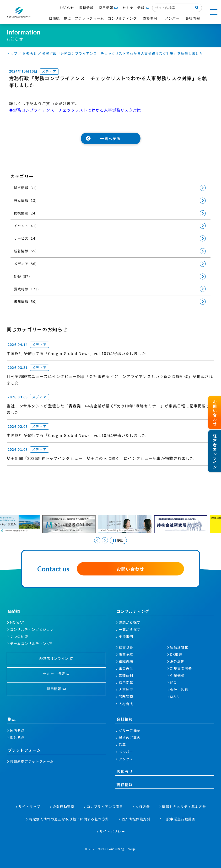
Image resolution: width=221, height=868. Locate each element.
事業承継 (126, 654)
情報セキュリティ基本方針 (184, 806)
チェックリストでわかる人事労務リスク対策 (98, 110)
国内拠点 (17, 730)
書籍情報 (86, 8)
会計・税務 (179, 690)
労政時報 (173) (27, 289)
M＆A (175, 697)
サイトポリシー (112, 831)
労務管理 (126, 697)
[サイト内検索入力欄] (172, 8)
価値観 (14, 611)
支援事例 (126, 637)
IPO (173, 682)
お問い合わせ (130, 569)
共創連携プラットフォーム (32, 761)
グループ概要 (130, 730)
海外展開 (177, 661)
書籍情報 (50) (25, 301)
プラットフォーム (24, 750)
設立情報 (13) (25, 200)
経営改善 (126, 647)
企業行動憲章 (64, 806)
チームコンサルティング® (31, 643)
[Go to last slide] (97, 540)
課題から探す (130, 622)
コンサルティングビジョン (32, 629)
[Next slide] (105, 540)
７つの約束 (19, 637)
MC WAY (17, 622)
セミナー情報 (134, 8)
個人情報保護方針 (136, 819)
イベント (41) (25, 226)
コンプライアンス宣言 (105, 806)
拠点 (12, 719)
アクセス (126, 759)
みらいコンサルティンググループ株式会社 (19, 12)
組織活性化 (179, 647)
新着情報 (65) (25, 251)
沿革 (122, 744)
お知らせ (67, 8)
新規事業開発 (181, 668)
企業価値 (177, 676)
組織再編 (126, 661)
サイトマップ (29, 806)
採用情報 (106, 8)
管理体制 (126, 676)
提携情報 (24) (25, 213)
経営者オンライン (54, 658)
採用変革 (126, 682)
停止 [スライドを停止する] (120, 540)
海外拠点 (17, 738)
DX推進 (176, 654)
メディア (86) (25, 264)
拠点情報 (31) (25, 188)
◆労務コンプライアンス (32, 110)
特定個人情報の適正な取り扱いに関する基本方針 (69, 819)
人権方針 (143, 806)
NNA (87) (22, 276)
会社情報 (125, 719)
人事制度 (126, 690)
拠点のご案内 (130, 738)
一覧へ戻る (110, 138)
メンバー (126, 752)
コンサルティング (133, 611)
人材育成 (126, 704)
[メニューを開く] (214, 12)
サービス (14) (25, 238)
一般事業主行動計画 (179, 819)
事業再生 (126, 668)
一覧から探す (130, 629)
